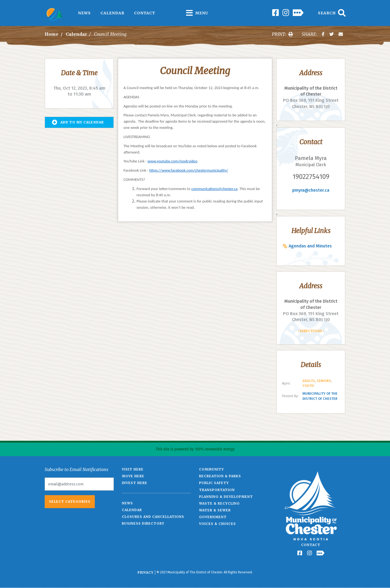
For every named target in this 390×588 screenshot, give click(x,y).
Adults (309, 381)
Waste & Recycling (219, 503)
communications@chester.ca (214, 189)
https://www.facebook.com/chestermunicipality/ (189, 170)
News (84, 13)
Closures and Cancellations (153, 517)
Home (52, 34)
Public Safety (214, 483)
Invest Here (135, 483)
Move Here (133, 476)
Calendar (112, 13)
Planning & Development (226, 497)
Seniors (324, 381)
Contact (145, 13)
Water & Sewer (215, 510)
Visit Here (133, 469)
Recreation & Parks (220, 476)
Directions (311, 331)
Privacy (146, 572)
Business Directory (143, 523)
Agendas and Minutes (310, 246)
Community (212, 469)
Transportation (217, 490)
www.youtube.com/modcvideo (173, 161)
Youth (308, 386)
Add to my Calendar (78, 122)
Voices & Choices (217, 524)
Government (213, 517)
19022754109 (311, 177)
